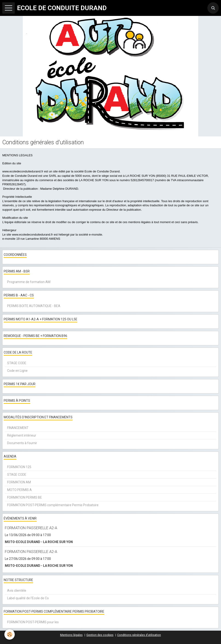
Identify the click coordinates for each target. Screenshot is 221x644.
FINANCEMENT (18, 428)
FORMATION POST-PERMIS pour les (33, 622)
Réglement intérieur (22, 435)
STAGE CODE (17, 363)
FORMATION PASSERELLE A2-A (31, 528)
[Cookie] (10, 634)
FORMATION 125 (19, 467)
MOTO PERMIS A (19, 490)
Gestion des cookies (100, 635)
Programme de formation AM (29, 282)
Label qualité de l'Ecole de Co (28, 598)
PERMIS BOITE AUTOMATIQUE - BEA (34, 306)
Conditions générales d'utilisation (139, 635)
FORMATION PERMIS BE (25, 497)
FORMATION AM (19, 482)
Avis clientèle (17, 591)
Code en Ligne (17, 371)
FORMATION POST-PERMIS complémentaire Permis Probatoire (53, 505)
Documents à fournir (22, 443)
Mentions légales (71, 635)
